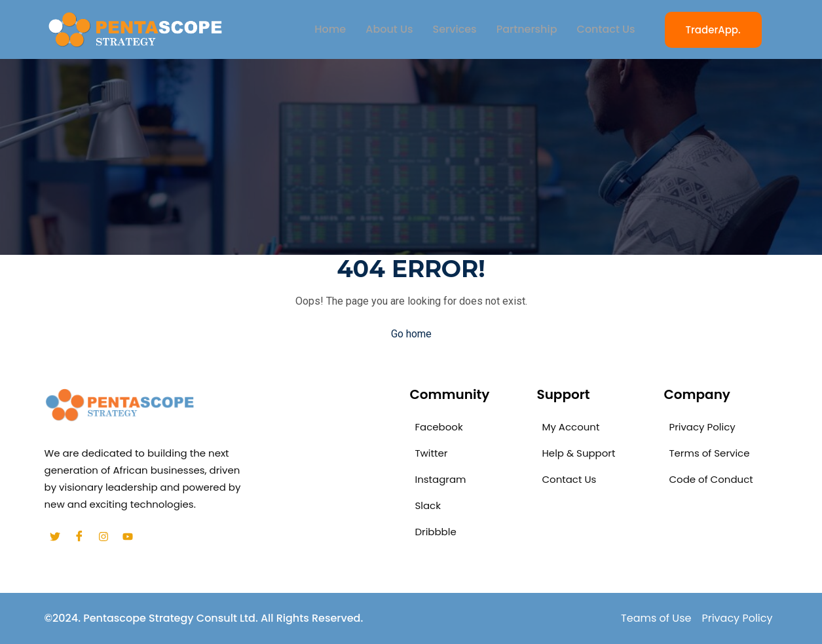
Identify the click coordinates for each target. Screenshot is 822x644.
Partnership (527, 29)
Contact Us (606, 29)
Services (455, 29)
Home (330, 29)
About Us (389, 29)
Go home (411, 334)
